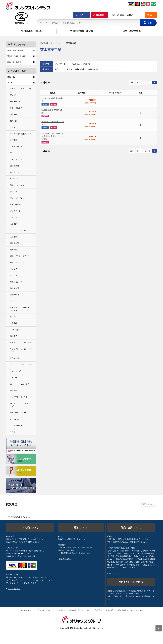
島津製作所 (14, 288)
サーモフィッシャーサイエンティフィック (21, 309)
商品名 (70, 69)
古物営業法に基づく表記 (104, 610)
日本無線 (14, 250)
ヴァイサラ (14, 269)
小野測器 (14, 323)
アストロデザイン (17, 198)
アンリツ (14, 95)
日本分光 (14, 390)
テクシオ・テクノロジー (20, 230)
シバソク (14, 192)
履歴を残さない (149, 504)
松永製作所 (14, 358)
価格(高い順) (93, 69)
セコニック (14, 275)
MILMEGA (14, 179)
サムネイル (76, 64)
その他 (13, 432)
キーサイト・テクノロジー (21, 89)
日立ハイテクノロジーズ (20, 256)
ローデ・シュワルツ (18, 172)
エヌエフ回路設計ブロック (21, 134)
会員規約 (62, 610)
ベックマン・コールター (20, 397)
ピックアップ (60, 64)
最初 (132, 82)
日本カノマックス (17, 263)
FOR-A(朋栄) (15, 330)
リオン (13, 127)
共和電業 (14, 140)
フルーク (14, 153)
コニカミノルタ (16, 282)
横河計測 (14, 121)
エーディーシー (16, 146)
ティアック (14, 217)
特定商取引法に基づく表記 (80, 610)
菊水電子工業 (15, 102)
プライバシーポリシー (46, 610)
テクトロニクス (16, 108)
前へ (139, 82)
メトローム (14, 378)
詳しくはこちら (14, 589)
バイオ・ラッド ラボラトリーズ (21, 405)
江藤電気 (14, 224)
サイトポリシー (26, 610)
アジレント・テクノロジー (21, 365)
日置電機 (14, 114)
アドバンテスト (16, 159)
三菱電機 (14, 237)
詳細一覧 (87, 64)
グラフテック (15, 211)
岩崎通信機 (14, 166)
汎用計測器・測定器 (31, 31)
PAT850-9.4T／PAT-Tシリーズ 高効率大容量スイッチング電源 (52, 136)
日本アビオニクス (17, 185)
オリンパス (14, 419)
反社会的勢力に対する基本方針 (130, 610)
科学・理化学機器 (132, 31)
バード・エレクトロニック (21, 343)
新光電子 (14, 336)
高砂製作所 (14, 243)
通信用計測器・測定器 (82, 31)
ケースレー (14, 317)
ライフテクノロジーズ (19, 413)
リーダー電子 (15, 205)
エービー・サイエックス (20, 384)
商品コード (60, 69)
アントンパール (16, 425)
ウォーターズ (15, 371)
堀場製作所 (14, 295)
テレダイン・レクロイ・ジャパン (21, 350)
